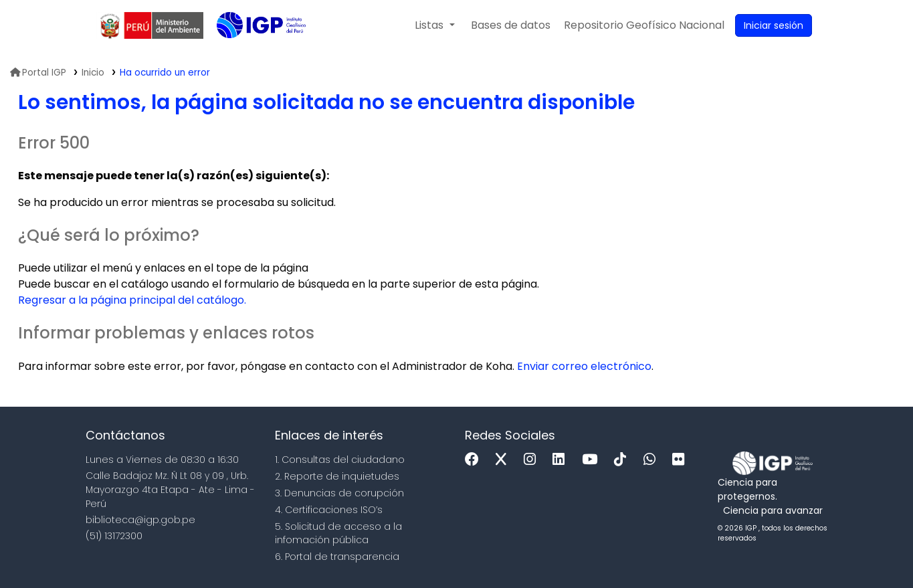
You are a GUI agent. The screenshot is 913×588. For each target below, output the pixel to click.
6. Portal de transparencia (337, 557)
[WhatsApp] (653, 460)
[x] (504, 460)
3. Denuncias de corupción (339, 493)
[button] (434, 25)
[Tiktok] (623, 460)
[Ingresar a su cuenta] (774, 25)
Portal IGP (38, 73)
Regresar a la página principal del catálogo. (132, 300)
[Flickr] (682, 460)
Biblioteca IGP (250, 52)
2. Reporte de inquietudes (337, 476)
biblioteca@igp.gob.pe (140, 520)
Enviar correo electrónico (584, 366)
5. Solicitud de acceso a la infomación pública (338, 533)
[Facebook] (475, 460)
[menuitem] (644, 25)
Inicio (93, 73)
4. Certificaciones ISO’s (329, 510)
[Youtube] (593, 460)
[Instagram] (533, 460)
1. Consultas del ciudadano (340, 460)
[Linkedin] (562, 460)
